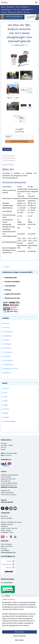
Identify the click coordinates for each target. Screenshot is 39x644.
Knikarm (6, 327)
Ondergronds (8, 332)
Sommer (7, 409)
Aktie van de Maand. (7, 518)
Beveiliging (7, 344)
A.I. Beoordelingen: (9, 421)
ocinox (7, 417)
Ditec (6, 393)
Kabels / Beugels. (6, 530)
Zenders (6, 340)
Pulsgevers (7, 356)
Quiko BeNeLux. (27, 10)
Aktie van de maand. (15, 12)
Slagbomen (8, 373)
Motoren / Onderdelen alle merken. (11, 522)
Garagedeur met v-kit (10, 369)
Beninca (7, 389)
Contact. (4, 12)
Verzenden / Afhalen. (7, 445)
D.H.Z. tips (16, 10)
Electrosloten (8, 360)
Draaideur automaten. (7, 524)
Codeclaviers (7, 352)
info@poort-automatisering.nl (10, 475)
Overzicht (7, 149)
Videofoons (7, 348)
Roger (6, 401)
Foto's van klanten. (22, 7)
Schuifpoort (8, 336)
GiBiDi (5, 405)
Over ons (27, 12)
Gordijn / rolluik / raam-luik (9, 528)
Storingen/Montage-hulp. (8, 552)
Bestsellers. (4, 516)
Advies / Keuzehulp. (8, 7)
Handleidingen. (6, 10)
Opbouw (6, 323)
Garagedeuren (8, 365)
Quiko (6, 397)
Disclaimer (4, 443)
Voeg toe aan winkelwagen (19, 141)
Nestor (6, 413)
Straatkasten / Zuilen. (7, 532)
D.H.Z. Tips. (4, 548)
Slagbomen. (4, 526)
